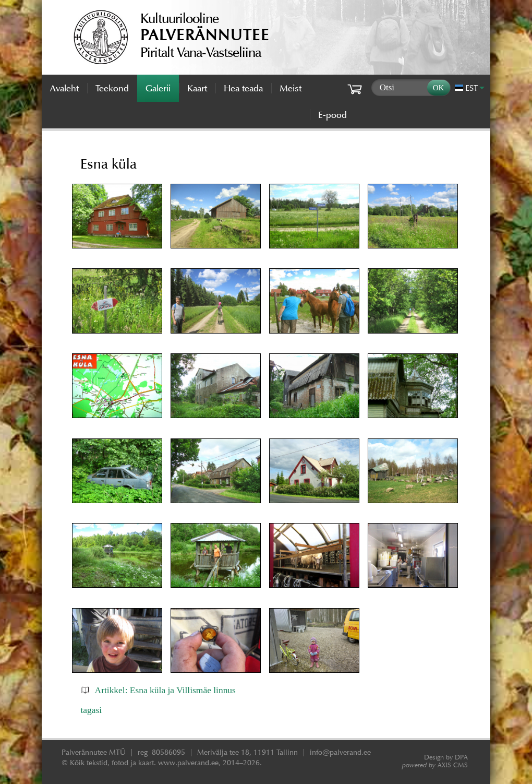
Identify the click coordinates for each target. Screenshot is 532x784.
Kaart (197, 88)
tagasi (91, 710)
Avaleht (64, 88)
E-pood (332, 115)
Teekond (112, 88)
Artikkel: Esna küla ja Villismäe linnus (165, 690)
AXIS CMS (435, 765)
